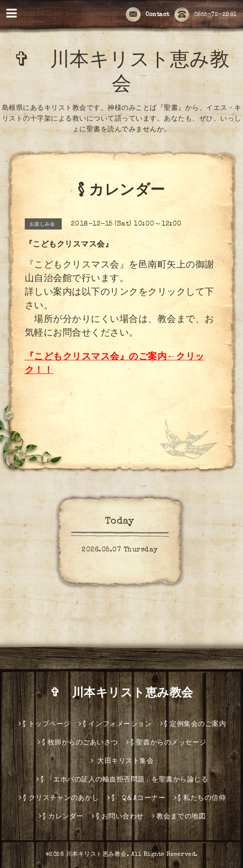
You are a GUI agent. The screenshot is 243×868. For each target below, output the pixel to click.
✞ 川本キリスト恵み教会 (128, 694)
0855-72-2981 (206, 15)
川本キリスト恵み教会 (96, 855)
